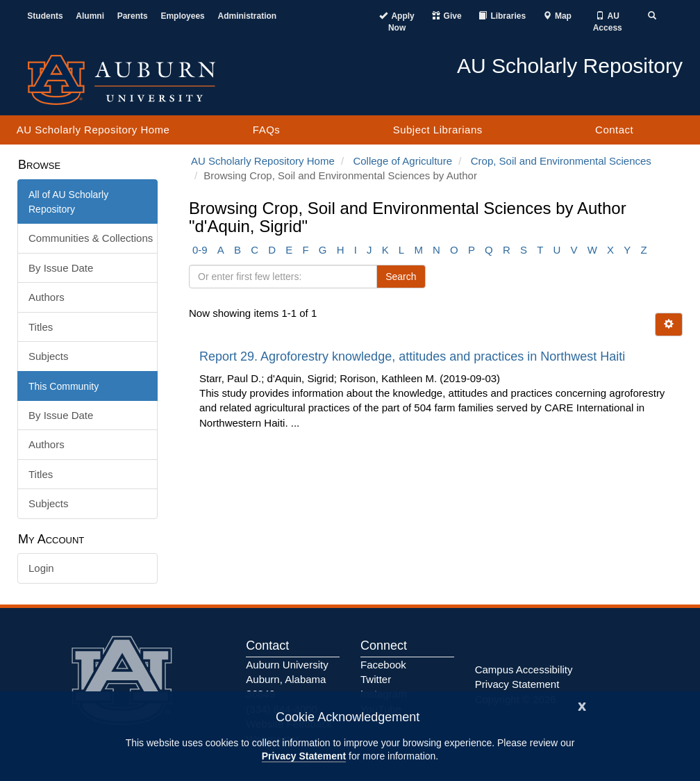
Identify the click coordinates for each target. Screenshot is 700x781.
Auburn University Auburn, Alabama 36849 (287, 680)
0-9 (200, 250)
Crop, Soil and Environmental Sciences (561, 161)
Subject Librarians (438, 130)
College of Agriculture (402, 161)
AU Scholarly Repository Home (93, 130)
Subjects (49, 356)
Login (41, 568)
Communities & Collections (91, 238)
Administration (247, 16)
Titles (41, 327)
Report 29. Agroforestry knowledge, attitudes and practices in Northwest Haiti (414, 356)
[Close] (582, 705)
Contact (614, 130)
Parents (133, 16)
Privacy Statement (304, 756)
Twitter (376, 679)
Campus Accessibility (524, 669)
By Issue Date (61, 268)
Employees (182, 16)
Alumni (90, 16)
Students (45, 16)
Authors (47, 297)
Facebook (383, 665)
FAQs (267, 130)
